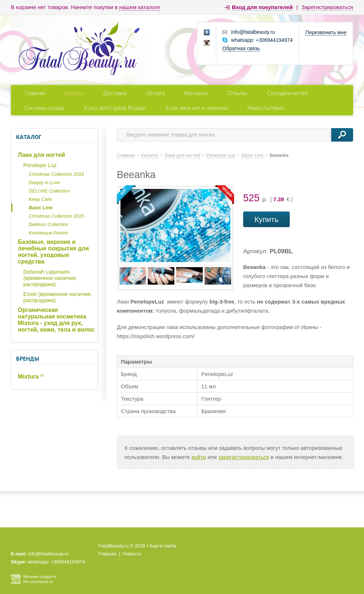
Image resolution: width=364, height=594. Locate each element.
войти (199, 457)
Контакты (196, 93)
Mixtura (31, 377)
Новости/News (266, 108)
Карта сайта (163, 546)
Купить (266, 219)
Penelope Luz (40, 165)
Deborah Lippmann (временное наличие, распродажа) (50, 278)
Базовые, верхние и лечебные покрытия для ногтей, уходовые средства (53, 252)
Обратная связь (241, 48)
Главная (35, 93)
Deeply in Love (44, 183)
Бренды (27, 359)
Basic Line (41, 208)
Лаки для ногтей (41, 155)
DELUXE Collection (49, 191)
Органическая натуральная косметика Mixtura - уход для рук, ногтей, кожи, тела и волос (56, 320)
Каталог (74, 93)
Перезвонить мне (326, 32)
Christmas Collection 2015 (56, 216)
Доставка (115, 93)
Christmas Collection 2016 (56, 174)
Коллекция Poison (48, 233)
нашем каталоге (139, 7)
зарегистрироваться (244, 457)
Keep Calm (40, 199)
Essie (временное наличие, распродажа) (58, 297)
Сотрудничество (288, 93)
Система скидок (45, 108)
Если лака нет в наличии (197, 108)
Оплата (156, 93)
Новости (132, 554)
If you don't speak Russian (115, 108)
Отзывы (238, 93)
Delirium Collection (48, 224)
